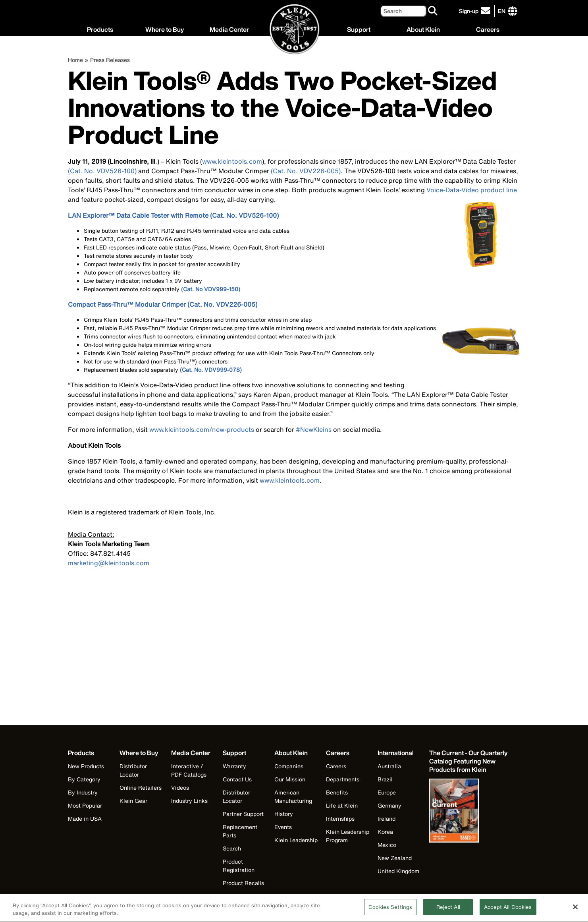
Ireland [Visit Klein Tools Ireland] (387, 819)
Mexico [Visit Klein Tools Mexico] (387, 845)
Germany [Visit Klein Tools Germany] (389, 805)
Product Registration (239, 866)
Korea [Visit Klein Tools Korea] (385, 832)
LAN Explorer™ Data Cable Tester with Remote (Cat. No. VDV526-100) (173, 215)
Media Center (229, 29)
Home (75, 60)
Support (359, 29)
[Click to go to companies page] (502, 11)
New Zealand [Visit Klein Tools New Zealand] (395, 858)
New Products (86, 766)
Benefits (337, 792)
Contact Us (237, 779)
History (284, 814)
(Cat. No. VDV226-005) (306, 171)
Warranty (234, 766)
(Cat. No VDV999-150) (211, 289)
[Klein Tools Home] (294, 30)
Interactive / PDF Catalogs (189, 770)
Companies (289, 766)
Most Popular (85, 805)
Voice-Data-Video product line (472, 190)
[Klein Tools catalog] (469, 761)
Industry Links (189, 801)
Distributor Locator (133, 770)
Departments (343, 779)
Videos (180, 788)
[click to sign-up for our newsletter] (476, 11)
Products (100, 29)
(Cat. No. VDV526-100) (102, 171)
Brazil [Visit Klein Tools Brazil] (385, 779)
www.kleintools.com (232, 161)
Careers (488, 29)
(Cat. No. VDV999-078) (211, 370)
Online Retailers (141, 788)
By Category (84, 779)
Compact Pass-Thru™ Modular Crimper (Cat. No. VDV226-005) (163, 304)
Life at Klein (342, 805)
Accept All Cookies (508, 911)
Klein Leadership (296, 840)
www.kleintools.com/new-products (202, 429)
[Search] (403, 11)
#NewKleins (314, 429)
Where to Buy (165, 29)
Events (283, 827)
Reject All (448, 911)
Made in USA (85, 819)
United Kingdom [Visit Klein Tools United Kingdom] (398, 871)
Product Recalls (243, 883)
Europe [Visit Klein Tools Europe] (387, 792)
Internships (340, 819)
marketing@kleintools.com (109, 563)
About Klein (423, 29)
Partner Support (243, 814)
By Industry (83, 792)
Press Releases (110, 60)
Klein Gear (133, 801)
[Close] (575, 911)
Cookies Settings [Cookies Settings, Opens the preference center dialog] (390, 911)
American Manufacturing (293, 796)
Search (232, 848)
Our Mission (290, 779)
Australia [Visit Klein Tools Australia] (389, 766)
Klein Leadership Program (348, 836)
